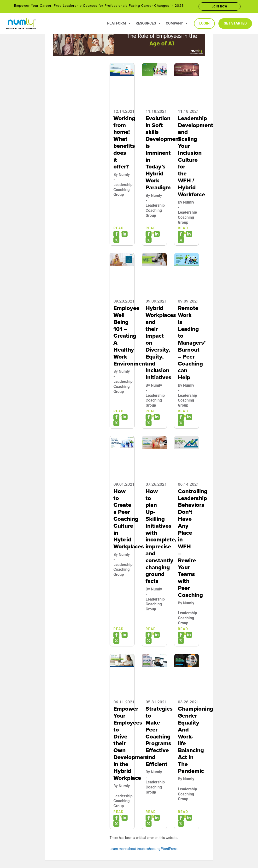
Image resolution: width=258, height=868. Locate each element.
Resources (148, 23)
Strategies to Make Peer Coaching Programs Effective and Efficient (159, 736)
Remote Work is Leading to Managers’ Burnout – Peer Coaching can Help (192, 343)
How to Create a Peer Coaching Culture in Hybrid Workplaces (129, 519)
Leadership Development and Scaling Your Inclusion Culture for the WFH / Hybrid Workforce (196, 156)
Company (177, 23)
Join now (220, 6)
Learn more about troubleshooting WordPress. (144, 849)
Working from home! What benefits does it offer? (124, 143)
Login (204, 23)
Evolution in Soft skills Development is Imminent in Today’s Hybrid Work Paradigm (163, 153)
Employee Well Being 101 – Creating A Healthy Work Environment (130, 336)
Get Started (235, 23)
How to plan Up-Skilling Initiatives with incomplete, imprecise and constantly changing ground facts (161, 536)
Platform (119, 23)
